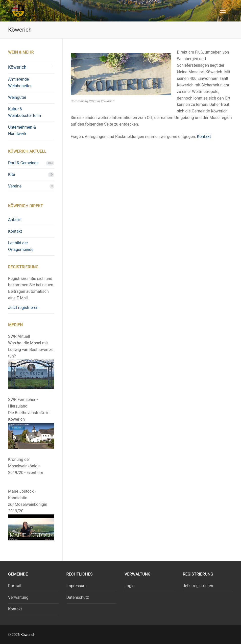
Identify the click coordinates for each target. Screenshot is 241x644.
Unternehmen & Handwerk (22, 130)
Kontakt (204, 137)
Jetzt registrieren (23, 308)
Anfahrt (15, 220)
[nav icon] (223, 11)
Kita (12, 174)
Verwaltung (18, 597)
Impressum (77, 586)
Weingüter (17, 97)
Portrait (15, 586)
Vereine (15, 186)
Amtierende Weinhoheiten (20, 82)
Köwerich (17, 67)
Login (129, 586)
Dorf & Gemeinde (23, 163)
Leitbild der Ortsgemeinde (21, 246)
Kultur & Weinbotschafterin (25, 112)
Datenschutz (78, 597)
